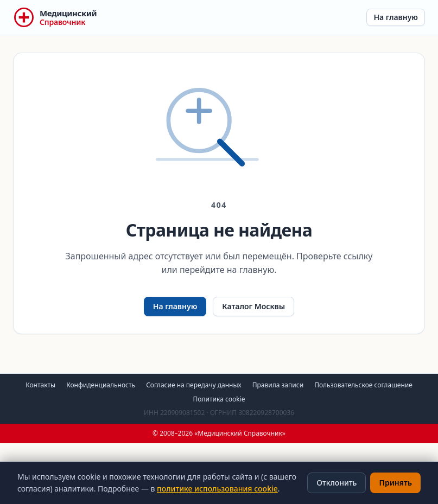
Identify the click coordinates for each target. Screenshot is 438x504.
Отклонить (337, 483)
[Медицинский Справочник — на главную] (55, 17)
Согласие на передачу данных (194, 385)
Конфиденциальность (101, 385)
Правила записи (278, 385)
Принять (395, 483)
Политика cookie (219, 399)
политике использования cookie (217, 489)
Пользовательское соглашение (363, 385)
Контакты (40, 385)
